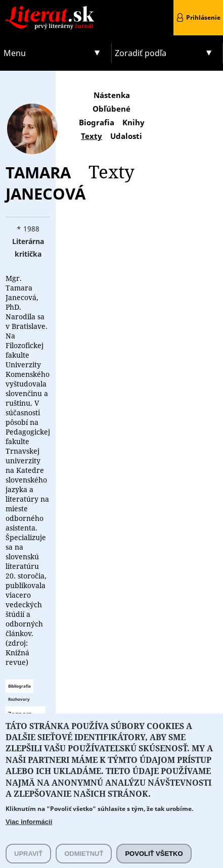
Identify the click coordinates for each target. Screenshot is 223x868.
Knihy (133, 122)
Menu (15, 53)
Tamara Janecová (46, 183)
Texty (92, 136)
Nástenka (112, 95)
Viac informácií (29, 835)
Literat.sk (56, 10)
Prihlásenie (203, 17)
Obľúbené (112, 109)
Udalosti (126, 136)
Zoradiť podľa (141, 53)
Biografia (97, 122)
